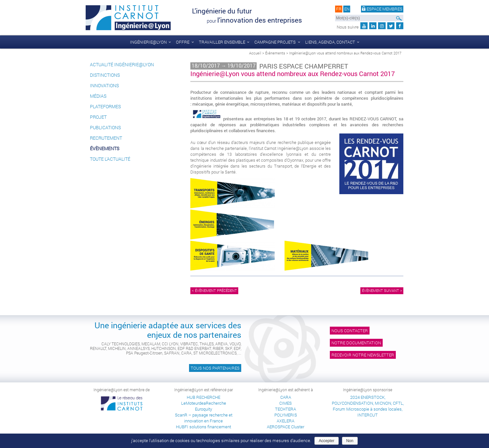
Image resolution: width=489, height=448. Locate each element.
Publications (105, 127)
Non (350, 441)
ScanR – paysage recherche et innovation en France (204, 418)
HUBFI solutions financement (203, 427)
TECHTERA (286, 409)
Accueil (255, 53)
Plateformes (105, 106)
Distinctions (105, 75)
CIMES (286, 403)
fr (339, 9)
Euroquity (203, 409)
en (347, 9)
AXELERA (286, 421)
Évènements (275, 53)
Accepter (326, 441)
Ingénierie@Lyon (148, 42)
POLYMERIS (286, 415)
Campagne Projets (275, 42)
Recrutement (106, 138)
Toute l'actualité (110, 159)
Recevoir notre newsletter (363, 355)
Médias (98, 96)
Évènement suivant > (382, 290)
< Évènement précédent (214, 290)
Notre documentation (356, 343)
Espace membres (382, 9)
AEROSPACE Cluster (286, 427)
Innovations (104, 85)
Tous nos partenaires (215, 368)
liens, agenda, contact (330, 42)
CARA (286, 397)
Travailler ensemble (222, 42)
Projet (98, 117)
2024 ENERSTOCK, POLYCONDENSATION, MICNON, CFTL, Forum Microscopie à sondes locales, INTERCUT (368, 406)
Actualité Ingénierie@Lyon (122, 64)
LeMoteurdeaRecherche (204, 403)
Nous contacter (350, 331)
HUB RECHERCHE (203, 397)
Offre (183, 42)
